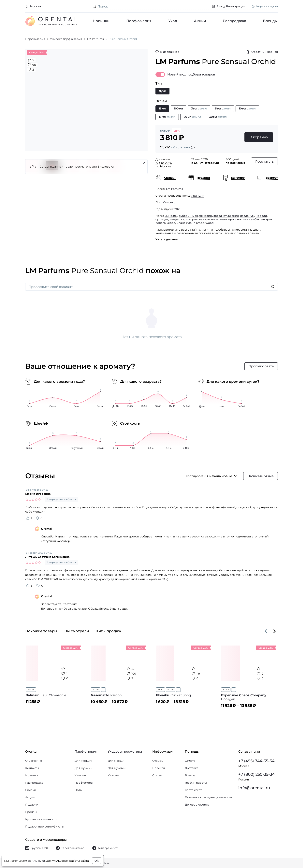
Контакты (32, 768)
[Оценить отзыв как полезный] (28, 518)
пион (215, 219)
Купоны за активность (41, 819)
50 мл (170, 689)
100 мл (31, 689)
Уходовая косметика (125, 752)
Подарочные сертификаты (45, 827)
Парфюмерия (139, 21)
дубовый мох (188, 216)
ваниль (204, 219)
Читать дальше (167, 239)
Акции (200, 21)
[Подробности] (193, 148)
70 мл (226, 689)
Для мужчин (83, 768)
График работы (196, 783)
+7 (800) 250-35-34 (256, 774)
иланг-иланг (186, 223)
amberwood (205, 223)
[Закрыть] (144, 163)
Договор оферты (197, 805)
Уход (173, 21)
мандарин (177, 219)
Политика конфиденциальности (208, 797)
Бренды (270, 21)
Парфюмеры (84, 783)
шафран (192, 219)
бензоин (206, 216)
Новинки (101, 21)
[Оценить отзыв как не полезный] (37, 518)
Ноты (78, 790)
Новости (159, 768)
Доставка (192, 768)
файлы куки (36, 861)
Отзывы (158, 761)
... (103, 689)
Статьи (157, 775)
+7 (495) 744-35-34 (256, 761)
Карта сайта (194, 790)
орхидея (162, 219)
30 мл (95, 689)
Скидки (31, 790)
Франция (197, 196)
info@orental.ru (254, 788)
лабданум (247, 216)
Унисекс (169, 202)
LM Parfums (175, 189)
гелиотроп (228, 219)
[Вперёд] (275, 631)
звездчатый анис (226, 216)
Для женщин (84, 761)
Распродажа (234, 21)
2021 (177, 209)
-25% (176, 131)
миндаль (171, 216)
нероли (261, 216)
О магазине (34, 761)
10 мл (160, 689)
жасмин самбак (248, 219)
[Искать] (273, 287)
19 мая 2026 (164, 163)
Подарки (32, 805)
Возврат (191, 775)
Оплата (190, 761)
